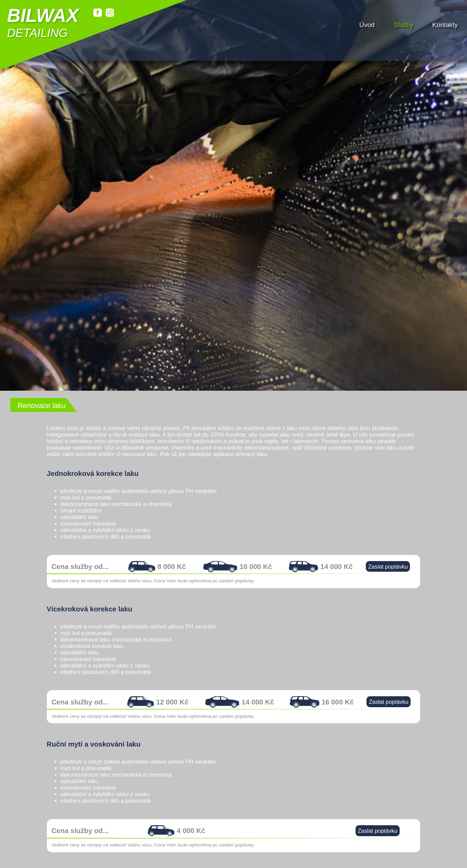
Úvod (367, 24)
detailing (43, 22)
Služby (403, 24)
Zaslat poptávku (388, 574)
